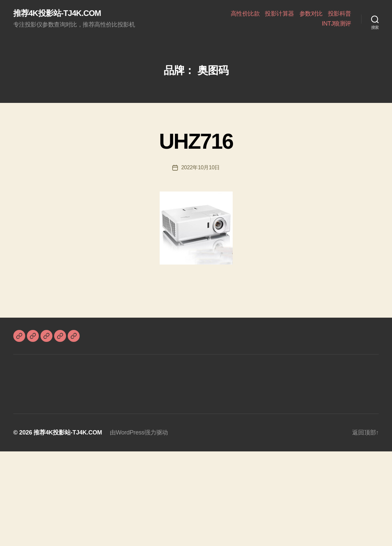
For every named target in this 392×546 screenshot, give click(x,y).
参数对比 (311, 14)
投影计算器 (279, 14)
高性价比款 (245, 14)
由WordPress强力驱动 (139, 432)
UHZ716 (196, 141)
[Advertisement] (196, 498)
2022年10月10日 (200, 167)
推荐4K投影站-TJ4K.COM (57, 13)
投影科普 (340, 14)
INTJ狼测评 (336, 24)
